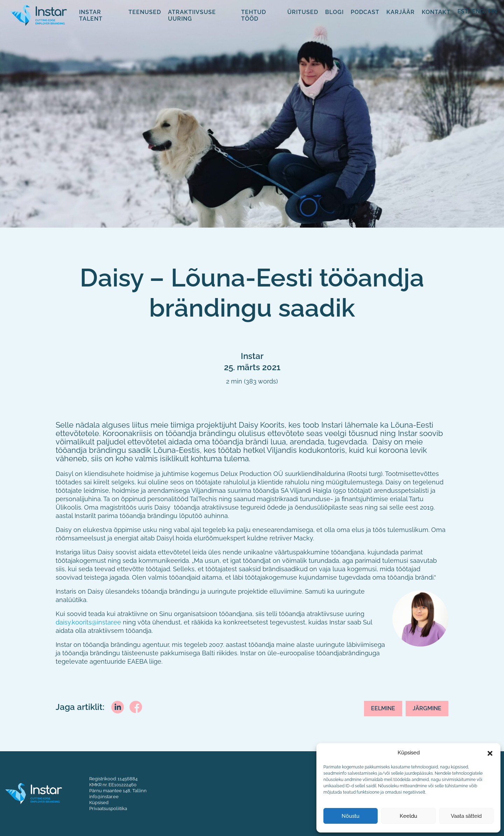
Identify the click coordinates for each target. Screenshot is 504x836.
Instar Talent (91, 15)
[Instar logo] (34, 793)
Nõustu (351, 816)
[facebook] (136, 706)
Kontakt (436, 12)
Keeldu (408, 816)
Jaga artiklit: (80, 707)
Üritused (303, 12)
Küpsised (99, 802)
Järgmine (427, 708)
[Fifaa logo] (38, 15)
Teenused (145, 12)
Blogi (334, 12)
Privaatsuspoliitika (108, 808)
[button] (490, 753)
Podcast (365, 12)
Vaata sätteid (466, 816)
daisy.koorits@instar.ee (88, 622)
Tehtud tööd (254, 15)
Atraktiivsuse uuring (192, 15)
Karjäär (401, 12)
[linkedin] (118, 706)
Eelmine (383, 708)
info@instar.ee (104, 796)
